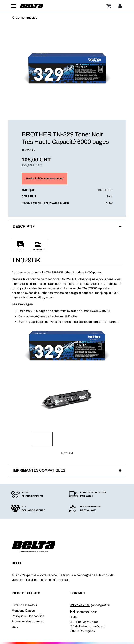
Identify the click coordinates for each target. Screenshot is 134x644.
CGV (15, 627)
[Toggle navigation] (13, 6)
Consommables (24, 18)
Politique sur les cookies (28, 616)
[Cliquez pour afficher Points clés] (39, 246)
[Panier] (109, 6)
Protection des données (28, 622)
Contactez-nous (84, 612)
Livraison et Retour (25, 605)
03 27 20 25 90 (80, 605)
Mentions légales (23, 611)
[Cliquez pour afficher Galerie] (21, 246)
